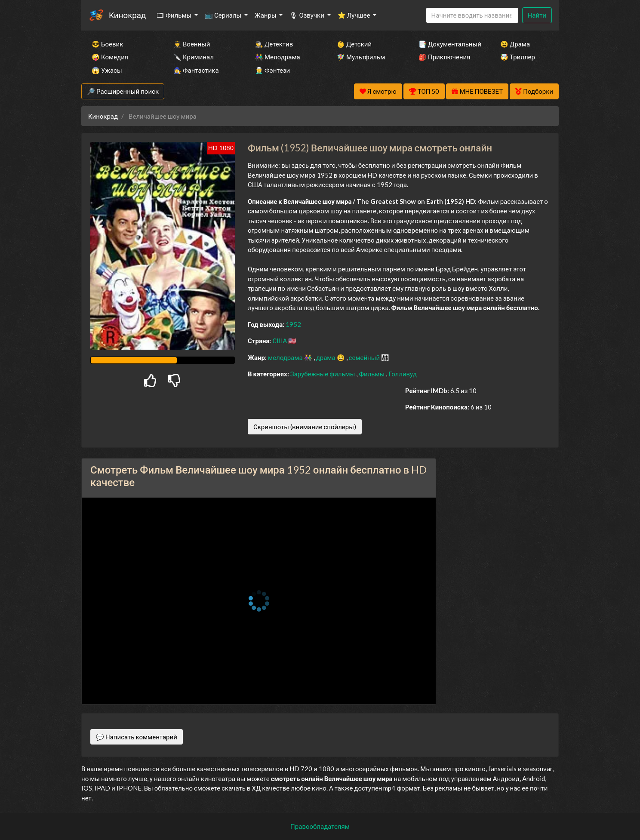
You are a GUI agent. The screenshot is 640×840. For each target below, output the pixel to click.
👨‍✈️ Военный (192, 44)
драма (326, 357)
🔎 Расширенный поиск (123, 91)
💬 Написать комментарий (137, 737)
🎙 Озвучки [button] (307, 15)
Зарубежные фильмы (323, 374)
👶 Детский (354, 44)
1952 (293, 324)
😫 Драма (515, 44)
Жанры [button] (266, 15)
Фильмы (372, 374)
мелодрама (286, 357)
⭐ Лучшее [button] (355, 15)
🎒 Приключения (444, 57)
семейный (365, 357)
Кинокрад (127, 15)
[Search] (472, 15)
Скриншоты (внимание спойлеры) (305, 427)
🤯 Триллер (518, 57)
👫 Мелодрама (278, 57)
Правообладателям (320, 826)
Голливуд (403, 374)
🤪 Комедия (110, 57)
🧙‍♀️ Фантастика (196, 70)
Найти (537, 15)
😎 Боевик (107, 44)
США (280, 341)
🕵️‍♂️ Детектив (274, 44)
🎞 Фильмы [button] (174, 15)
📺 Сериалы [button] (224, 15)
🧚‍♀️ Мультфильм (361, 57)
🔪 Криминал (194, 57)
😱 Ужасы (107, 70)
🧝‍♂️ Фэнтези (272, 70)
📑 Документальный (448, 44)
